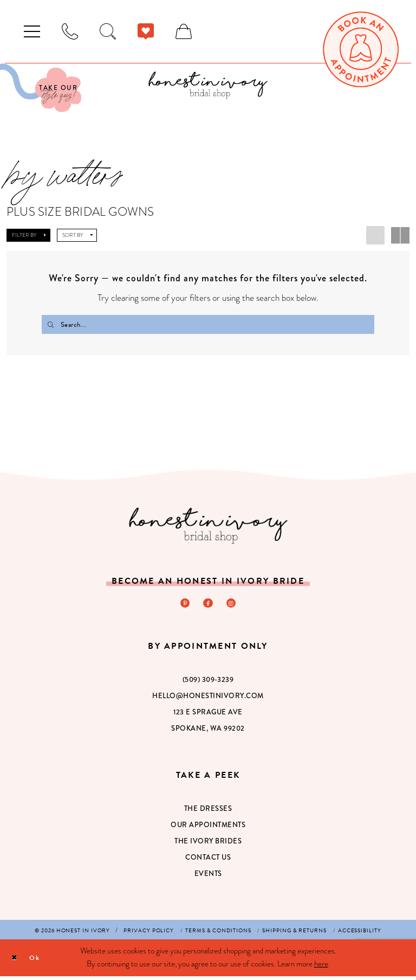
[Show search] (108, 31)
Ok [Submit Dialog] (41, 961)
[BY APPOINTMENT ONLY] (70, 31)
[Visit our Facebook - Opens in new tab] (208, 606)
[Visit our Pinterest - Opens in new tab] (183, 606)
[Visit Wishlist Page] (146, 31)
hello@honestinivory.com (208, 700)
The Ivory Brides (208, 845)
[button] (32, 31)
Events (208, 878)
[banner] (208, 85)
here (321, 968)
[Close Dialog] (17, 962)
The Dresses (208, 813)
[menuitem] (32, 31)
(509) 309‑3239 (208, 684)
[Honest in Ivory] (208, 527)
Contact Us (208, 862)
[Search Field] (208, 324)
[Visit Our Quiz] (41, 88)
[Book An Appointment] (361, 49)
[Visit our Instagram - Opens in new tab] (233, 606)
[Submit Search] (51, 324)
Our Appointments (208, 829)
